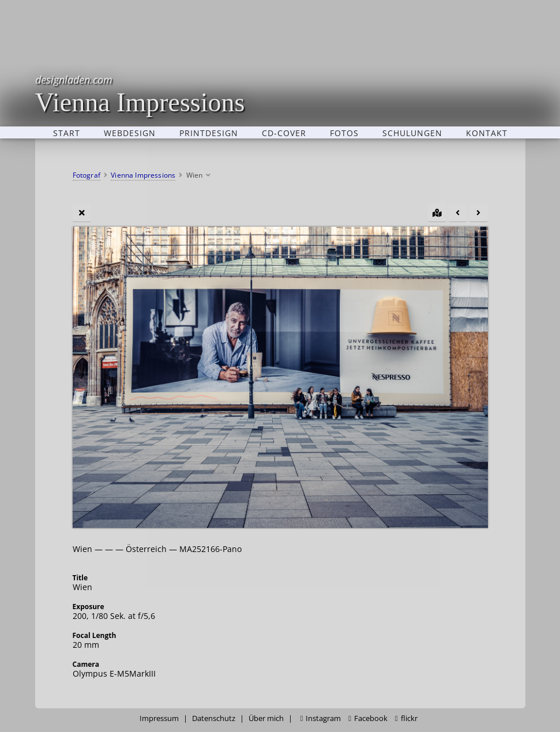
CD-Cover (284, 133)
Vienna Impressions (140, 94)
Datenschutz (214, 718)
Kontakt (487, 133)
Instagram (320, 718)
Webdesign (130, 133)
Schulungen (412, 133)
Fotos (344, 133)
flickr (406, 718)
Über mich (266, 718)
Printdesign (209, 133)
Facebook (368, 718)
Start (67, 133)
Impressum (159, 718)
